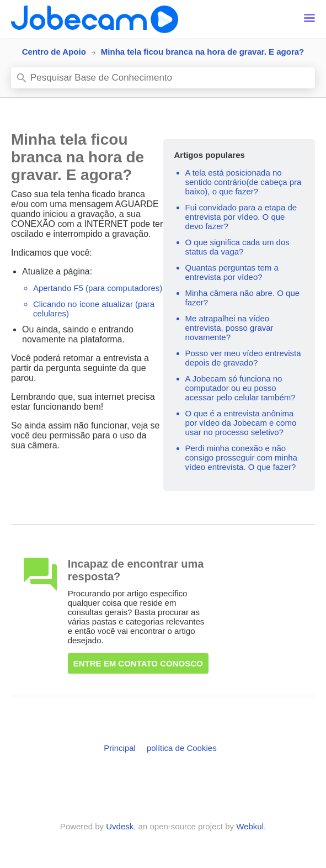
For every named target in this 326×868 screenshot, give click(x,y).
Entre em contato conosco (138, 663)
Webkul (250, 826)
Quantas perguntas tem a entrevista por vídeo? (232, 272)
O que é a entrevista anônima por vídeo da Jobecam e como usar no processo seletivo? (241, 423)
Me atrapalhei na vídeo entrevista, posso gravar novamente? (229, 328)
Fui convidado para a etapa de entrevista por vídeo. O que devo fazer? (241, 217)
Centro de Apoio (54, 52)
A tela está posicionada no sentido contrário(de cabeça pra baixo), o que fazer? (244, 182)
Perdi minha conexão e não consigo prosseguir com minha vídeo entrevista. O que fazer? (241, 457)
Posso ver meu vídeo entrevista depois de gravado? (243, 358)
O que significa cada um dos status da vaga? (237, 247)
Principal (120, 748)
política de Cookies (182, 748)
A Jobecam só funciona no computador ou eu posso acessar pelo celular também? (241, 388)
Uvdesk (120, 826)
